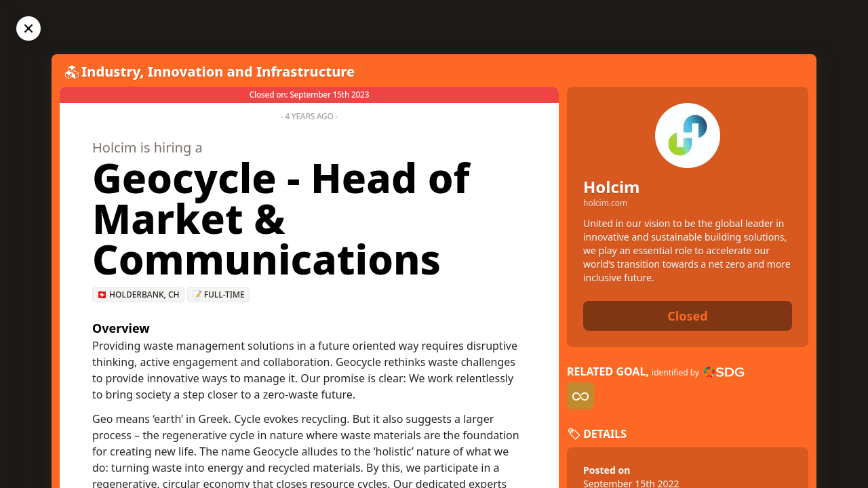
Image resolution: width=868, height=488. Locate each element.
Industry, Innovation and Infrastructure (218, 72)
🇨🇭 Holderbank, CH (138, 294)
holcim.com (605, 203)
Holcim (611, 187)
